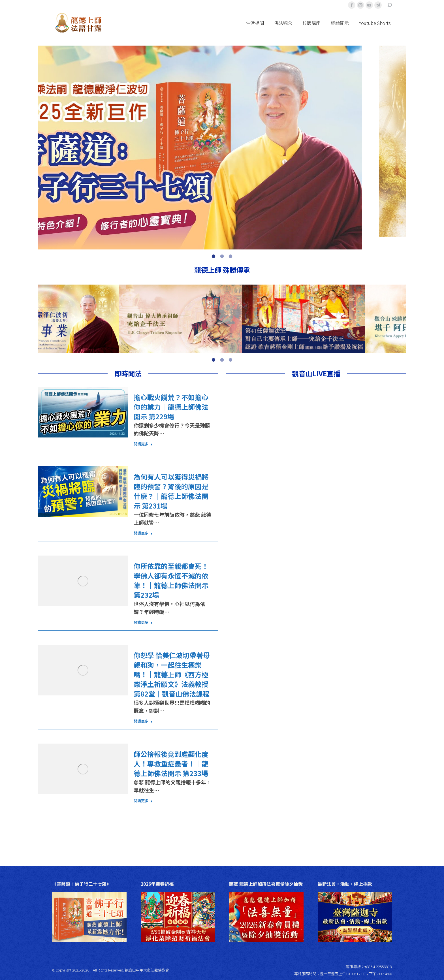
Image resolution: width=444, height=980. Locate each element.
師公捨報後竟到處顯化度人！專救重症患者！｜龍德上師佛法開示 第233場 (171, 764)
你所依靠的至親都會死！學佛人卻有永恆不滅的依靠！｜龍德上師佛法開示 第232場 (171, 580)
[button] (38, 149)
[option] (222, 148)
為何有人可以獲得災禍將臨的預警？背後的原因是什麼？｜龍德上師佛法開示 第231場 (171, 491)
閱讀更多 (143, 444)
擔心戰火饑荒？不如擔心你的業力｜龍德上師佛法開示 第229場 (171, 407)
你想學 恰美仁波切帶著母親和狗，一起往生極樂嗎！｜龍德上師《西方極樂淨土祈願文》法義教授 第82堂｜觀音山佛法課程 (172, 674)
